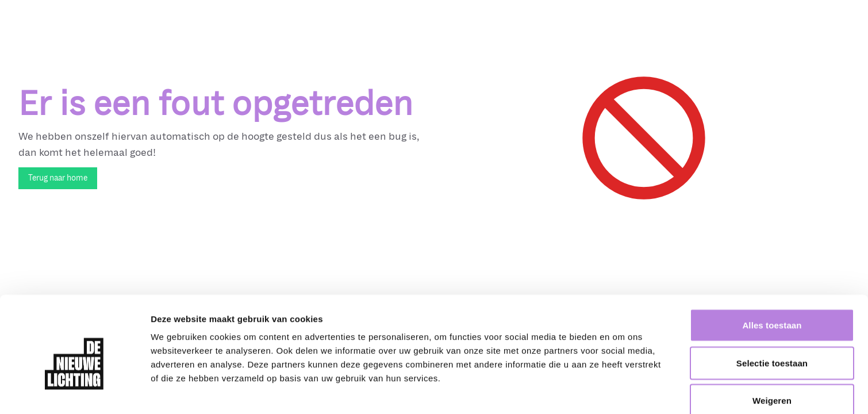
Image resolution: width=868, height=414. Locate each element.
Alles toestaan (772, 272)
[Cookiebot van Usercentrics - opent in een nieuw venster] (74, 392)
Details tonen (621, 391)
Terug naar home (58, 178)
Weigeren (772, 348)
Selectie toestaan (772, 310)
